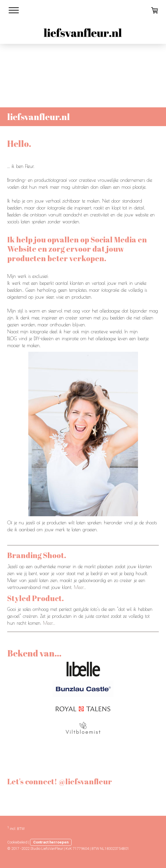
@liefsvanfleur (34, 796)
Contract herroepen (51, 842)
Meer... (80, 587)
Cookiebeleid (17, 842)
